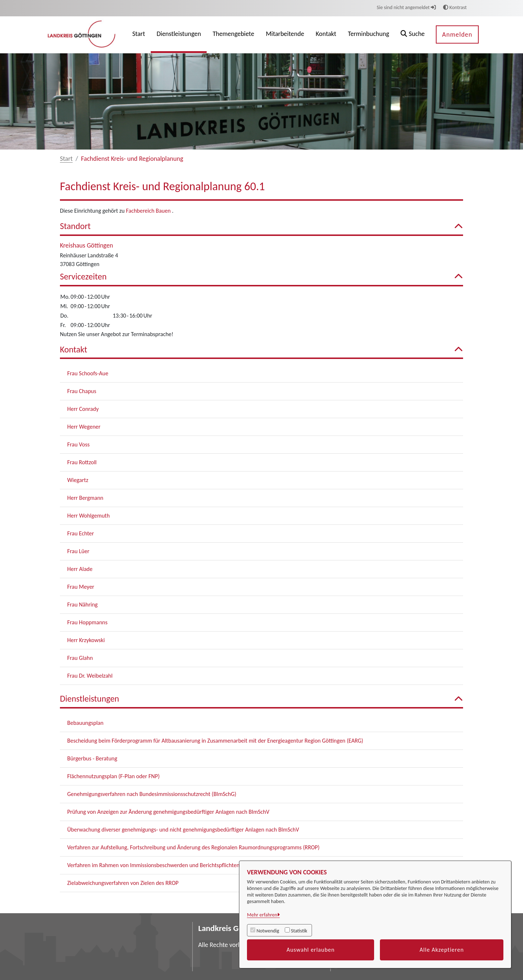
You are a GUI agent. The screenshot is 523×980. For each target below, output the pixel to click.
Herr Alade (80, 569)
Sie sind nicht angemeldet (406, 7)
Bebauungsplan (85, 723)
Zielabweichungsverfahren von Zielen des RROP (123, 883)
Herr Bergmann (85, 498)
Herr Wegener (84, 427)
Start (66, 159)
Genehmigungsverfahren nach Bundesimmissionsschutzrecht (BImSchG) (152, 794)
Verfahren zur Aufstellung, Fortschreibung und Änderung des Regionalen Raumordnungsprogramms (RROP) (193, 847)
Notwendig (268, 931)
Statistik (299, 931)
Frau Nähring (82, 605)
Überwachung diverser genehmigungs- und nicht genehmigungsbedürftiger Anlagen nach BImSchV (183, 830)
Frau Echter (81, 533)
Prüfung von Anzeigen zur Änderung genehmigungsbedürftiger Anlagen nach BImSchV (168, 812)
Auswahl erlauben (311, 950)
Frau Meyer (81, 587)
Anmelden (457, 34)
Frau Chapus (82, 391)
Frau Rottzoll (82, 462)
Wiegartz (78, 480)
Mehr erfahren (262, 915)
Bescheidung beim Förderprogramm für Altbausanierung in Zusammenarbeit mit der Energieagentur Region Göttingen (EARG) (215, 741)
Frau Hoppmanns (87, 622)
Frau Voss (78, 444)
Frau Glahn (80, 658)
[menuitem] (139, 35)
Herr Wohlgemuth (88, 516)
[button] (413, 35)
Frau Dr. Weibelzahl (90, 676)
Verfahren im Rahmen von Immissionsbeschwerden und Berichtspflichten (153, 865)
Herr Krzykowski (86, 640)
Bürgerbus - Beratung (92, 758)
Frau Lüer (78, 551)
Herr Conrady (83, 409)
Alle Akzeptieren (442, 950)
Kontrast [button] (455, 7)
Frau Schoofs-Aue (88, 373)
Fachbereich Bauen (149, 211)
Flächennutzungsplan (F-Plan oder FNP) (113, 776)
